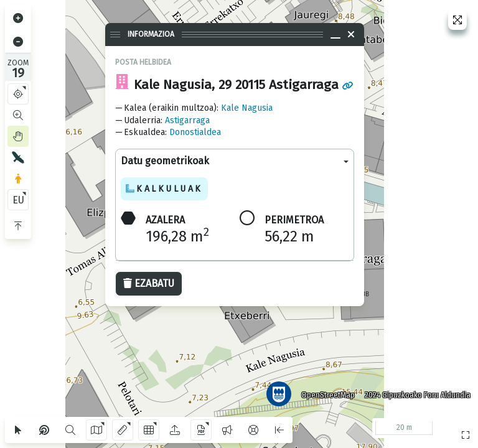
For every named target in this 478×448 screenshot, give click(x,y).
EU (18, 200)
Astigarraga (187, 120)
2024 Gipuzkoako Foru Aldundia (418, 395)
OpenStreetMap (328, 395)
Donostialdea (195, 132)
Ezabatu (149, 283)
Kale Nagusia (247, 108)
